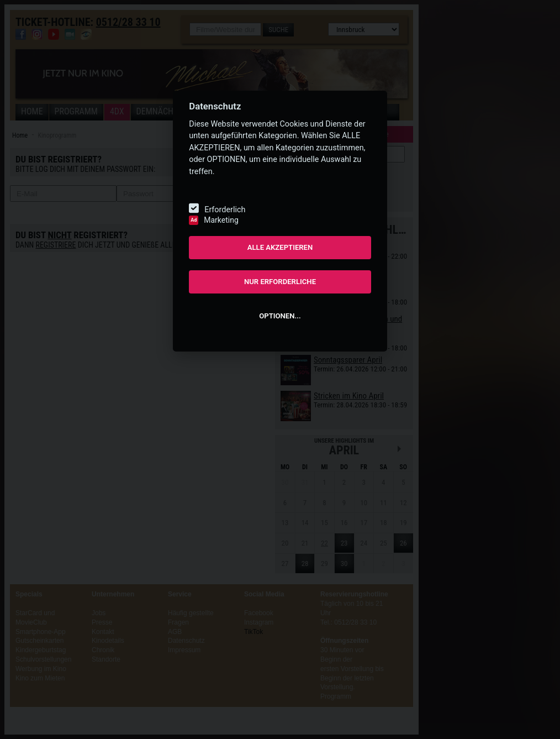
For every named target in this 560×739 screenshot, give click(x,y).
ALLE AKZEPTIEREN (280, 247)
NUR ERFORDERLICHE (280, 282)
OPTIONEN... (280, 316)
